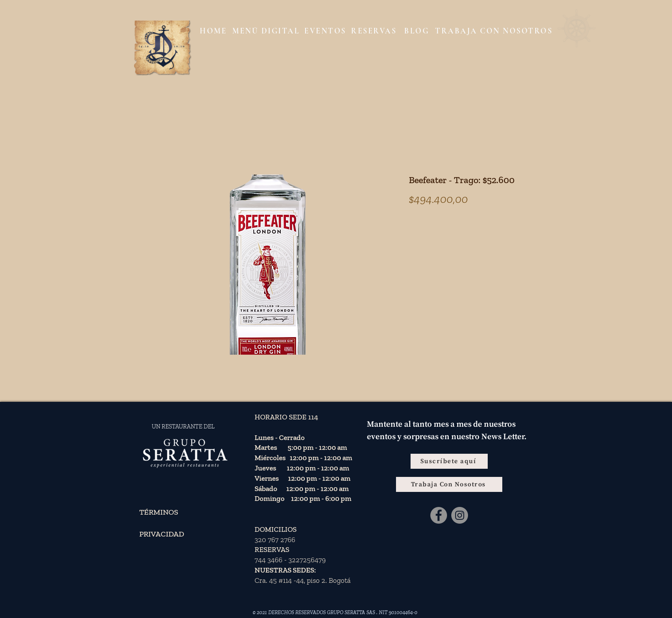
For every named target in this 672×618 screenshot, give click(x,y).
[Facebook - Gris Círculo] (439, 515)
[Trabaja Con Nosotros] (449, 484)
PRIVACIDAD (162, 534)
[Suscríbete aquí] (449, 461)
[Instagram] (460, 515)
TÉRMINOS (159, 512)
